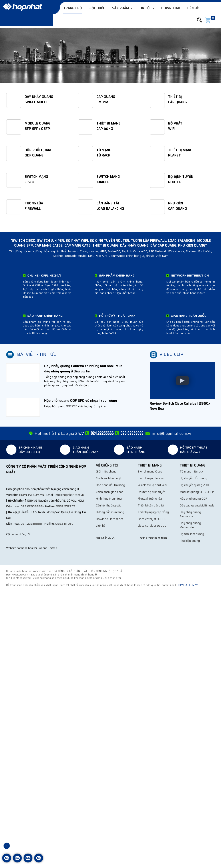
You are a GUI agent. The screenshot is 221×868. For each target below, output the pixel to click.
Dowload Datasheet (110, 519)
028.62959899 (32, 506)
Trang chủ (73, 8)
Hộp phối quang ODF (193, 499)
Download (171, 8)
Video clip (171, 354)
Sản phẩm (122, 8)
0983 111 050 (64, 524)
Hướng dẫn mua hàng (110, 512)
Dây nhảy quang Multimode (190, 525)
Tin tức (147, 8)
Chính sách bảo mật (109, 478)
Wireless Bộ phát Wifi (152, 485)
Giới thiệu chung (106, 472)
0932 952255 (66, 506)
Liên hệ (193, 8)
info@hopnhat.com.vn (69, 495)
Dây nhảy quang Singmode (190, 514)
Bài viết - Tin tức (37, 354)
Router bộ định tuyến (152, 492)
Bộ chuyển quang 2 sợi (195, 485)
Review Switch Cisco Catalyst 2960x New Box (180, 406)
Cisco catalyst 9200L (152, 519)
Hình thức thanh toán (110, 499)
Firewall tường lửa (150, 499)
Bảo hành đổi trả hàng (110, 485)
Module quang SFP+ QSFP (197, 492)
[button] (199, 20)
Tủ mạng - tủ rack (191, 472)
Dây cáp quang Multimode (197, 505)
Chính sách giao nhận (110, 492)
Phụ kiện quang (190, 541)
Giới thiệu (97, 8)
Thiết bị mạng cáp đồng (153, 512)
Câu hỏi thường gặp (109, 505)
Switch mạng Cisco (150, 472)
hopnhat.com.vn (32, 495)
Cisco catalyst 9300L (152, 526)
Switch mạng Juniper (151, 478)
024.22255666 (31, 524)
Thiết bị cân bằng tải (151, 505)
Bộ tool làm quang (192, 534)
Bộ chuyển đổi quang (193, 478)
